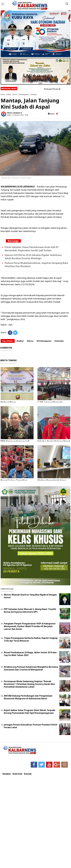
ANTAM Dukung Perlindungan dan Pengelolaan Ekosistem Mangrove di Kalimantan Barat (28, 697)
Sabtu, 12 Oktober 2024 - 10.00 (18, 115)
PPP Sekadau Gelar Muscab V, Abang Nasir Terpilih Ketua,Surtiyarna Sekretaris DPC (30, 610)
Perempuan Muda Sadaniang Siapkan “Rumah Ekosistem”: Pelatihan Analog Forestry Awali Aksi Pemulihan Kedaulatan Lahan (29, 684)
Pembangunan (24, 94)
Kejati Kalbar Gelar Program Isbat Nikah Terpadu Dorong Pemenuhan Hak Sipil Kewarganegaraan (30, 712)
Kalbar (9, 94)
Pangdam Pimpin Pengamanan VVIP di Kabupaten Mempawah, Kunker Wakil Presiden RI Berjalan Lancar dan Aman (30, 626)
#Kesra (30, 341)
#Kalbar (20, 341)
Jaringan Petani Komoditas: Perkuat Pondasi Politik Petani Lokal (31, 726)
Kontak (28, 774)
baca (51, 114)
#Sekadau (59, 341)
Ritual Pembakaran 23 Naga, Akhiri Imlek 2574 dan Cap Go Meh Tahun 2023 (30, 654)
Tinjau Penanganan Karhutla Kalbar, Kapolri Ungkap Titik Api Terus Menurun (31, 639)
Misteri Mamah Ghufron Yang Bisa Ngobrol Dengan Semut (30, 596)
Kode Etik (17, 774)
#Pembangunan (44, 341)
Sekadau (34, 94)
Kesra (15, 94)
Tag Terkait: (8, 341)
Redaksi (7, 774)
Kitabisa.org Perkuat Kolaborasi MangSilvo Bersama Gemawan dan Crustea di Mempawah (31, 668)
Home (3, 94)
